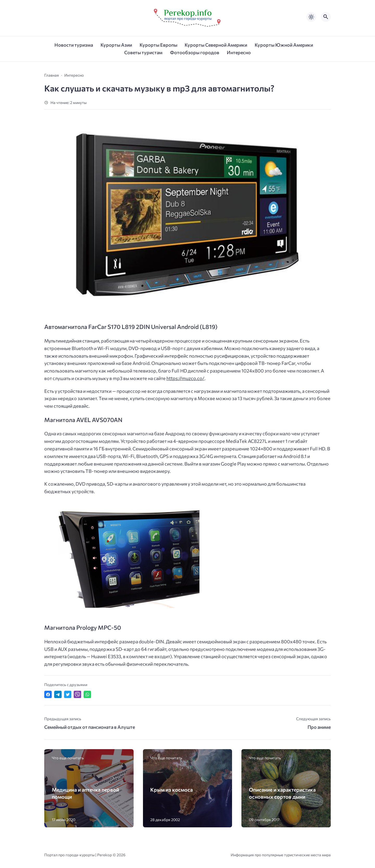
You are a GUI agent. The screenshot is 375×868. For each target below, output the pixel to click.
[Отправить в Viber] (77, 695)
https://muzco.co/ (185, 378)
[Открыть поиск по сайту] (326, 17)
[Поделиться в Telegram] (58, 695)
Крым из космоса (171, 790)
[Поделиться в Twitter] (68, 695)
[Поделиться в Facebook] (48, 695)
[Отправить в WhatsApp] (87, 695)
